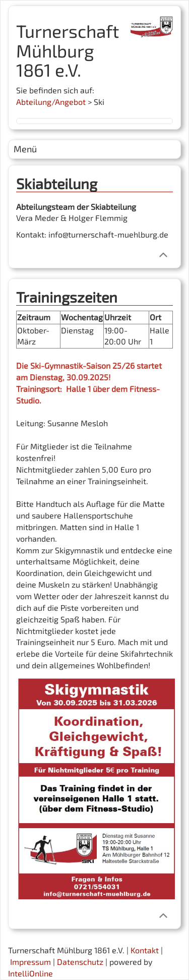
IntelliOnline (30, 973)
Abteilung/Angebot (51, 102)
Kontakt (145, 950)
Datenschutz (80, 962)
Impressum (30, 962)
